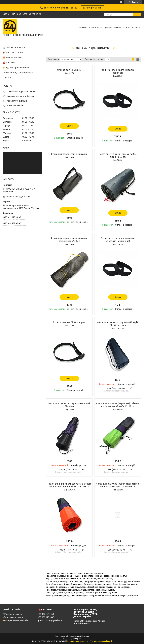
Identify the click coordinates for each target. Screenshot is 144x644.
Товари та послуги (99, 28)
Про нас (118, 28)
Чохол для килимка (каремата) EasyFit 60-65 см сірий (118, 324)
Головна (83, 28)
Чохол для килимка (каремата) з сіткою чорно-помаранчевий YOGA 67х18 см (69, 485)
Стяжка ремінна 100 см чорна (69, 322)
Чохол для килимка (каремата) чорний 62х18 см (69, 405)
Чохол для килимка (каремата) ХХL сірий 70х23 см (118, 155)
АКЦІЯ (137, 28)
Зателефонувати (92, 8)
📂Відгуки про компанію (16, 68)
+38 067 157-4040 (46, 614)
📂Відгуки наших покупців (15, 620)
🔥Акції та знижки (12, 58)
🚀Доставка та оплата (13, 617)
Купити (69, 126)
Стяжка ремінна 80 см (69, 70)
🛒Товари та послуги (14, 48)
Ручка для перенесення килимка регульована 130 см (69, 240)
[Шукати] (137, 15)
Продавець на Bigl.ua (72, 639)
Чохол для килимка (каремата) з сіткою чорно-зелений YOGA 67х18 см (118, 405)
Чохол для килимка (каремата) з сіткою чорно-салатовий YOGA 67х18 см (118, 485)
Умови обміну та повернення (18, 73)
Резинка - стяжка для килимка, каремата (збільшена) (118, 240)
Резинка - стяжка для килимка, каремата (118, 71)
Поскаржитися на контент (78, 641)
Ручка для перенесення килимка (69, 154)
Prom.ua (86, 636)
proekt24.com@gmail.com (18, 197)
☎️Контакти (9, 63)
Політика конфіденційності (101, 641)
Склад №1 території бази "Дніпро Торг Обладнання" (89, 622)
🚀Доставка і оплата (14, 53)
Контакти (128, 28)
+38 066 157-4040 (46, 617)
